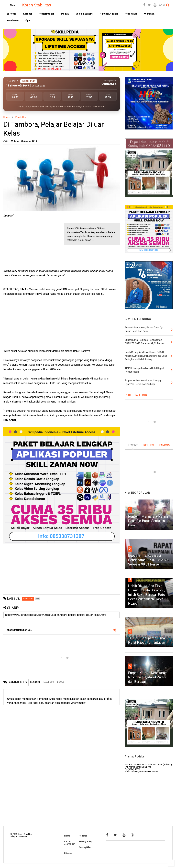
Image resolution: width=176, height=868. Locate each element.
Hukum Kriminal (109, 14)
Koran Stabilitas (37, 5)
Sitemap (68, 853)
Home (12, 14)
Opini (28, 20)
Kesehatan (13, 20)
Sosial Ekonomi (84, 14)
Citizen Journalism (70, 843)
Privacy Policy (86, 842)
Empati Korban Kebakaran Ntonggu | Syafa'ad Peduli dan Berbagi (147, 677)
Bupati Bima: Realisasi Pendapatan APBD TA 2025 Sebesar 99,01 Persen (148, 560)
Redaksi (83, 836)
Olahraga (149, 14)
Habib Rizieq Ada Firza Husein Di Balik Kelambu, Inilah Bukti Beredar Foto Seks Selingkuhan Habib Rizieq (147, 595)
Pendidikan (131, 14)
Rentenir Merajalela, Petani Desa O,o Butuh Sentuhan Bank (148, 521)
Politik (65, 14)
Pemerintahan (47, 14)
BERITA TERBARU (138, 395)
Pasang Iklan (85, 847)
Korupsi (27, 14)
